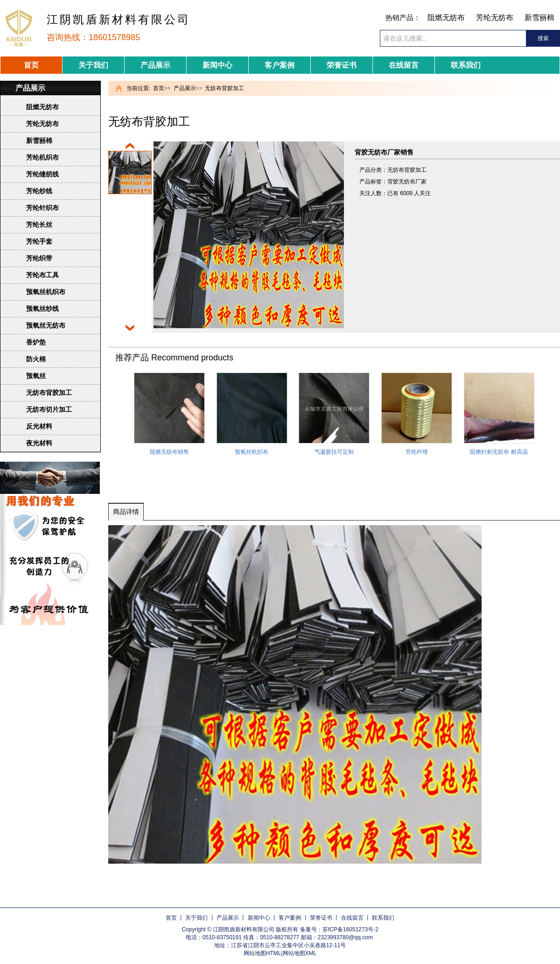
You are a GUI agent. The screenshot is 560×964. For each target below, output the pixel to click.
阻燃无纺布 (446, 18)
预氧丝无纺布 (46, 325)
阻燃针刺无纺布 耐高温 (499, 452)
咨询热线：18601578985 (93, 37)
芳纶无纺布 (495, 18)
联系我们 (466, 65)
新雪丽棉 (539, 18)
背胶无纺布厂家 (407, 182)
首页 (31, 65)
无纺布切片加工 (49, 409)
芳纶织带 (39, 258)
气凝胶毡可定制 (334, 452)
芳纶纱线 (39, 191)
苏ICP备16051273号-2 (350, 929)
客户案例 (280, 65)
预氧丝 (36, 376)
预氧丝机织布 (46, 292)
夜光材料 (39, 443)
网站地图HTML (262, 953)
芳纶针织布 (42, 208)
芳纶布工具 (42, 275)
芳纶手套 (39, 241)
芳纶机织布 (42, 157)
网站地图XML (300, 953)
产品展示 (155, 65)
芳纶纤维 (417, 452)
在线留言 (404, 65)
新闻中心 (217, 65)
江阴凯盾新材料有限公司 (119, 20)
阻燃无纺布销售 (169, 452)
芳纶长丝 (39, 225)
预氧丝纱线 (42, 309)
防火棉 (36, 359)
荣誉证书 (342, 65)
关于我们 (93, 65)
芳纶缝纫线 (42, 174)
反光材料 (39, 426)
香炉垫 (36, 342)
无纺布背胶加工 (49, 393)
